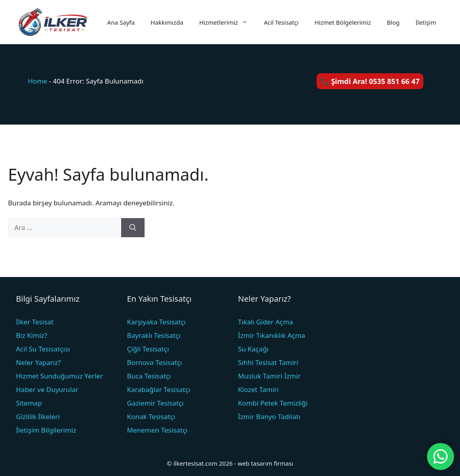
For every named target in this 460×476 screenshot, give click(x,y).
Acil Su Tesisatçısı (43, 349)
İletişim (426, 22)
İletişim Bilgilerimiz (46, 430)
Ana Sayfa (121, 22)
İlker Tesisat (35, 322)
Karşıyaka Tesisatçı (157, 322)
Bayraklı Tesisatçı (154, 335)
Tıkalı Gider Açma (266, 322)
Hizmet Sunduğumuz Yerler (59, 376)
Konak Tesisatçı (151, 416)
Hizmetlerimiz (227, 22)
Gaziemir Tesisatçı (155, 403)
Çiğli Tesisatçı (148, 349)
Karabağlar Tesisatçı (159, 389)
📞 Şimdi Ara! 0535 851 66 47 (370, 81)
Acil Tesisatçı (281, 22)
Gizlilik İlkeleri (38, 416)
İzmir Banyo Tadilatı (269, 416)
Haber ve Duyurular (47, 389)
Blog (393, 22)
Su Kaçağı (253, 349)
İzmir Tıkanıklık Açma (272, 335)
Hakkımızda (167, 22)
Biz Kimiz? (31, 335)
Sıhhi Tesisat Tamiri (268, 362)
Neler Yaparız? (38, 362)
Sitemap (29, 403)
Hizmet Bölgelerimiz (343, 22)
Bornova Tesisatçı (155, 362)
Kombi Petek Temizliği (273, 403)
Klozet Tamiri (258, 389)
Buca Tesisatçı (149, 376)
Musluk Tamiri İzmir (269, 376)
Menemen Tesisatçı (157, 430)
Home (37, 81)
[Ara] (133, 228)
